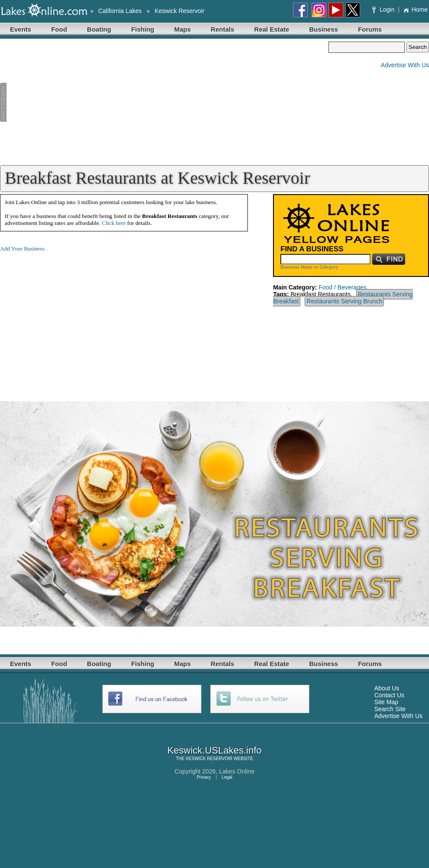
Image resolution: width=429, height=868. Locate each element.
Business (323, 29)
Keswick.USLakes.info (214, 750)
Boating (99, 29)
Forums (370, 29)
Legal (227, 777)
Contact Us (389, 695)
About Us (387, 688)
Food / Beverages (343, 287)
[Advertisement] (164, 102)
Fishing (143, 29)
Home (415, 10)
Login (384, 10)
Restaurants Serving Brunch (344, 301)
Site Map (386, 702)
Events (21, 29)
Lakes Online (237, 771)
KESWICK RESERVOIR (209, 759)
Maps (182, 29)
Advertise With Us (405, 65)
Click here (114, 223)
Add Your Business (22, 249)
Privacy (204, 777)
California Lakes (120, 11)
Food (59, 29)
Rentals (222, 29)
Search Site (390, 709)
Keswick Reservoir (180, 11)
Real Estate (272, 29)
